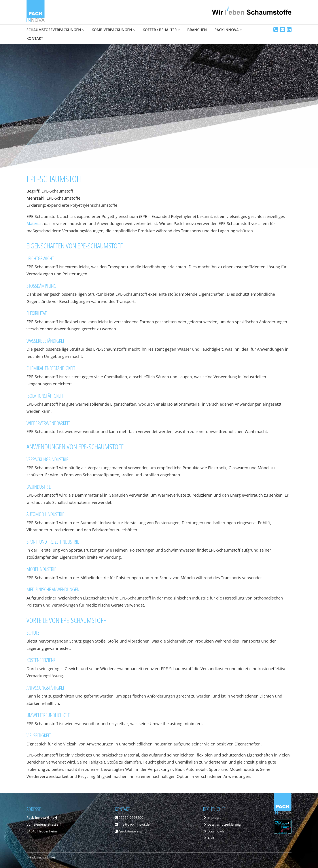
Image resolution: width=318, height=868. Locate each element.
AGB (211, 838)
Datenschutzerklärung (224, 824)
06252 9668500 (129, 817)
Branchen (197, 30)
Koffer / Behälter (160, 30)
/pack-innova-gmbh (132, 831)
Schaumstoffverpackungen (54, 30)
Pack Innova (227, 30)
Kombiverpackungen (112, 30)
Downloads (216, 831)
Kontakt (35, 38)
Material (34, 223)
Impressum (216, 817)
